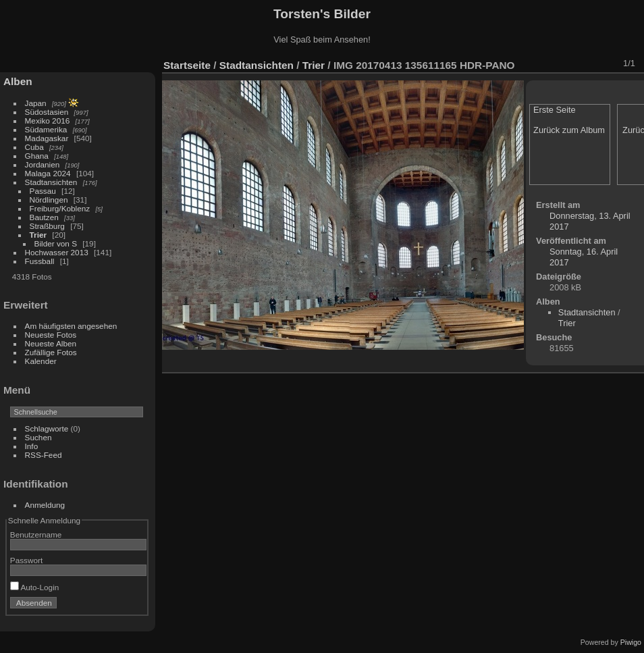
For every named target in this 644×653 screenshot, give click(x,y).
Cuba (34, 147)
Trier (38, 235)
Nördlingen (49, 200)
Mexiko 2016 (48, 121)
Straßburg (47, 226)
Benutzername (36, 534)
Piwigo (631, 642)
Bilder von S (56, 243)
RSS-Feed (44, 455)
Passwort (26, 560)
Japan (36, 103)
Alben (18, 81)
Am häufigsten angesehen (71, 326)
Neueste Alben (51, 343)
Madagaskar (47, 138)
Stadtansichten (51, 182)
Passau (43, 191)
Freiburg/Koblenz (60, 208)
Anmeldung (45, 505)
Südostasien (47, 112)
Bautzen (44, 217)
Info (32, 446)
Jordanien (43, 164)
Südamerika (46, 129)
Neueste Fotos (51, 335)
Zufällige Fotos (51, 352)
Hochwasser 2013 (57, 252)
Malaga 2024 (49, 173)
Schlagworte (47, 428)
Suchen (38, 437)
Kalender (41, 361)
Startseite (187, 65)
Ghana (37, 156)
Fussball (40, 261)
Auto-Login (35, 587)
